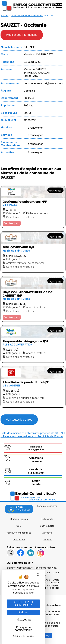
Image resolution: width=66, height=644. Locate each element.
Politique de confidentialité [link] (23, 629)
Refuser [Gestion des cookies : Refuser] (23, 612)
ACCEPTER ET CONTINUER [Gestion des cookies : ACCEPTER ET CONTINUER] (23, 604)
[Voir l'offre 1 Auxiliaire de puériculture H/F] (33, 387)
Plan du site (19, 540)
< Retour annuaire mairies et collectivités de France (32, 436)
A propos (47, 533)
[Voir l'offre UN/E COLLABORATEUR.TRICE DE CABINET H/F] (33, 299)
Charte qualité (47, 526)
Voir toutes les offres (19, 420)
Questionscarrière (36, 459)
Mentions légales (19, 519)
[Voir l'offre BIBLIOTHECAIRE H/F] (33, 252)
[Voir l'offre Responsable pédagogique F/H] (33, 344)
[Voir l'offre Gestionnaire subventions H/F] (33, 207)
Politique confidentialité (19, 533)
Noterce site (36, 482)
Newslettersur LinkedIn (36, 471)
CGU (19, 526)
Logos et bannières (47, 506)
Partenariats (47, 519)
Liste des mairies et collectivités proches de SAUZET (33, 433)
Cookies (47, 540)
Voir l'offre (55, 191)
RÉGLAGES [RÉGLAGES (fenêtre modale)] (23, 620)
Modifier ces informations (22, 35)
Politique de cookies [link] (23, 636)
